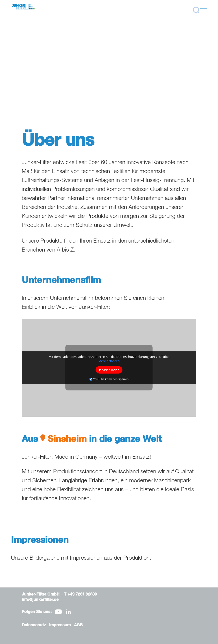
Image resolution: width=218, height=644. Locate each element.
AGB (78, 625)
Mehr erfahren (109, 361)
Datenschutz (34, 625)
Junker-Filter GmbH (41, 594)
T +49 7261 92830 (80, 594)
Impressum (60, 625)
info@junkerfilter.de (40, 600)
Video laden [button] (111, 370)
